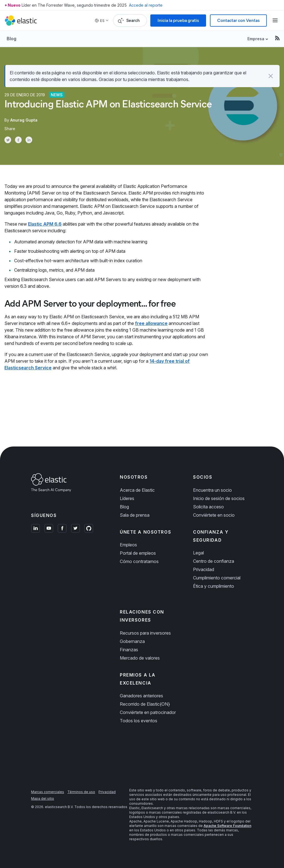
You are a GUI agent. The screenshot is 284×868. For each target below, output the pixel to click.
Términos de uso (81, 792)
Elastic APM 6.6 (45, 224)
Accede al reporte (146, 5)
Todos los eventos (139, 721)
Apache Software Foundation (227, 826)
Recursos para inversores (145, 633)
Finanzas (129, 650)
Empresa (256, 39)
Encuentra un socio (212, 490)
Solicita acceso (208, 507)
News (57, 95)
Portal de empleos (138, 553)
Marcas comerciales (48, 792)
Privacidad (204, 569)
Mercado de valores (140, 658)
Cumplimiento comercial (217, 578)
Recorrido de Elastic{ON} (145, 704)
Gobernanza (132, 641)
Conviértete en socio (214, 515)
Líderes (127, 498)
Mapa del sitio (43, 798)
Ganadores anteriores (141, 696)
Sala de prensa (135, 515)
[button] (271, 76)
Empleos (128, 545)
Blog (12, 39)
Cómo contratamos (139, 561)
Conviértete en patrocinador (148, 712)
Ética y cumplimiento (214, 586)
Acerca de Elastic (137, 490)
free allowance (151, 323)
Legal (198, 553)
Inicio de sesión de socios (219, 498)
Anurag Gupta (24, 120)
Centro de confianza (214, 561)
